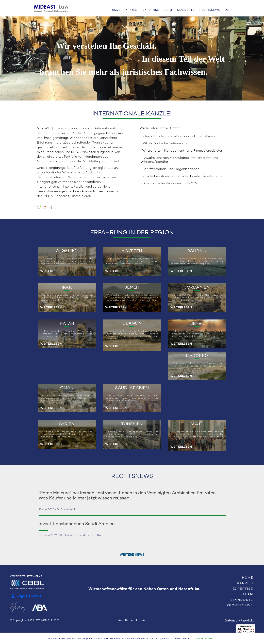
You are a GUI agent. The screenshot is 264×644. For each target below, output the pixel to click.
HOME (116, 10)
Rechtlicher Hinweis (132, 620)
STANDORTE (186, 10)
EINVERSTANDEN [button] (204, 639)
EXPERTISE (151, 10)
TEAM (168, 10)
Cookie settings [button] (181, 638)
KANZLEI (132, 10)
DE (227, 10)
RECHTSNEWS (210, 10)
